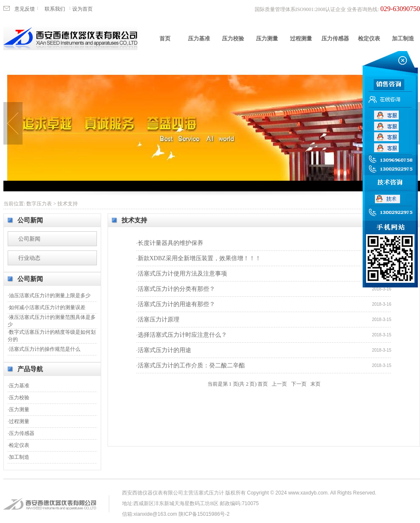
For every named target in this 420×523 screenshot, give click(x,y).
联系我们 (55, 9)
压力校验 (233, 38)
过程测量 (301, 38)
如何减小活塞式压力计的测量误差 (47, 307)
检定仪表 (369, 38)
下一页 (299, 384)
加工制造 (403, 38)
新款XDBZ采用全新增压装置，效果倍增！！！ (199, 258)
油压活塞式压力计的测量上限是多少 (50, 296)
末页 (315, 384)
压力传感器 (335, 38)
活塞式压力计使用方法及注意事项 (182, 274)
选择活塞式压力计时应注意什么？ (182, 335)
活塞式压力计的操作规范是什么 (45, 349)
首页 (165, 38)
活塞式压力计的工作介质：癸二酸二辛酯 (191, 365)
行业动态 (29, 258)
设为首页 (82, 9)
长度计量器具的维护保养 (170, 243)
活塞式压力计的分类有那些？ (176, 289)
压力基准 (199, 38)
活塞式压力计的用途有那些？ (176, 304)
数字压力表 (39, 204)
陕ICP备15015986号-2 (204, 514)
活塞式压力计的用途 (165, 350)
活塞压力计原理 (159, 320)
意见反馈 (25, 9)
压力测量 (267, 38)
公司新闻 (29, 239)
